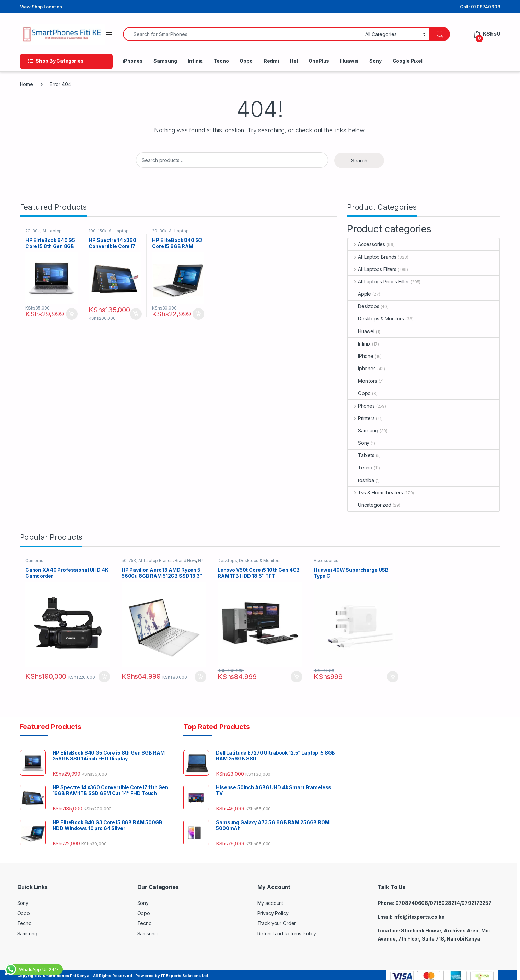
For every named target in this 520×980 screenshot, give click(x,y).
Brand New (188, 562)
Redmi (271, 61)
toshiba (361, 480)
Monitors (362, 381)
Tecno (221, 61)
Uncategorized (369, 505)
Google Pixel (408, 61)
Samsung (165, 61)
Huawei (349, 61)
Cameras (37, 562)
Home (26, 84)
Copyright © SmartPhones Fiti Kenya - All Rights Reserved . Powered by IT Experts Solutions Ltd (113, 972)
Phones (361, 406)
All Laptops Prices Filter (378, 282)
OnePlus (319, 61)
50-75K (131, 562)
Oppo (246, 61)
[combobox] (242, 34)
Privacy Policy (273, 909)
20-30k (35, 232)
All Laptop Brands (372, 257)
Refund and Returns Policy (287, 930)
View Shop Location (41, 7)
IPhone (361, 356)
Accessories (366, 244)
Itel (294, 61)
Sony (375, 61)
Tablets (361, 455)
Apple (359, 294)
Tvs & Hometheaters (375, 493)
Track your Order (277, 919)
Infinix (195, 61)
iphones (362, 368)
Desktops (363, 306)
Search (359, 160)
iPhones (133, 61)
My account (270, 899)
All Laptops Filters (372, 269)
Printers (361, 418)
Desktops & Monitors (376, 319)
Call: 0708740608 (480, 7)
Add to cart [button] (72, 310)
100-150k (100, 232)
